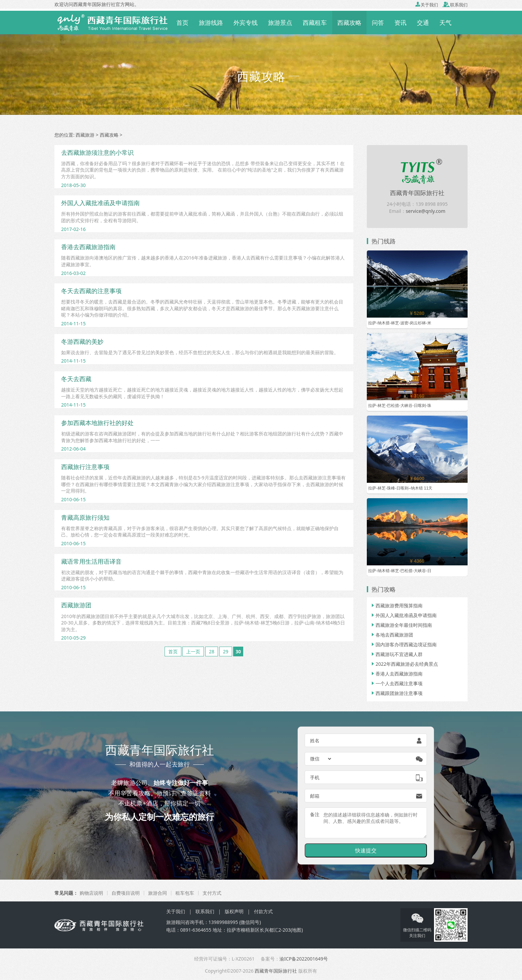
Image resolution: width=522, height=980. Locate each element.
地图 (297, 930)
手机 (315, 777)
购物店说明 (91, 893)
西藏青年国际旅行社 (417, 193)
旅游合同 (158, 893)
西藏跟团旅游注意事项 (396, 693)
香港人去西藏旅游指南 (396, 674)
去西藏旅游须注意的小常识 (97, 152)
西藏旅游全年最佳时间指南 (401, 625)
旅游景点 (280, 22)
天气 (445, 22)
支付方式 (212, 893)
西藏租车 (315, 22)
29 (226, 651)
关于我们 (427, 5)
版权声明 (234, 911)
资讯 (400, 22)
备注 (315, 814)
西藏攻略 (349, 22)
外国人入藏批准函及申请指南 (100, 203)
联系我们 (455, 5)
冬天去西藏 (76, 379)
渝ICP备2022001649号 (304, 959)
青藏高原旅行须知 (85, 517)
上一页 (193, 651)
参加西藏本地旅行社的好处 (97, 423)
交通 (423, 22)
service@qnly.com (426, 211)
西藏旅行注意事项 (85, 467)
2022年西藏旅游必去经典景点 (404, 664)
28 (212, 651)
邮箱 (315, 796)
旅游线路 (211, 22)
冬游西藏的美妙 (82, 341)
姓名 (315, 740)
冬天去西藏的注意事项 (91, 291)
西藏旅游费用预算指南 (396, 605)
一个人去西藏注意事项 (396, 683)
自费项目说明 (126, 893)
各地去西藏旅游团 (392, 635)
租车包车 (185, 893)
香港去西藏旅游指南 (88, 247)
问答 (378, 22)
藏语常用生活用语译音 (91, 561)
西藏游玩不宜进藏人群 (396, 654)
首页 (182, 22)
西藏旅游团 (76, 605)
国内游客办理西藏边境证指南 (403, 644)
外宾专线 (246, 22)
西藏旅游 (85, 135)
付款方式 (263, 911)
